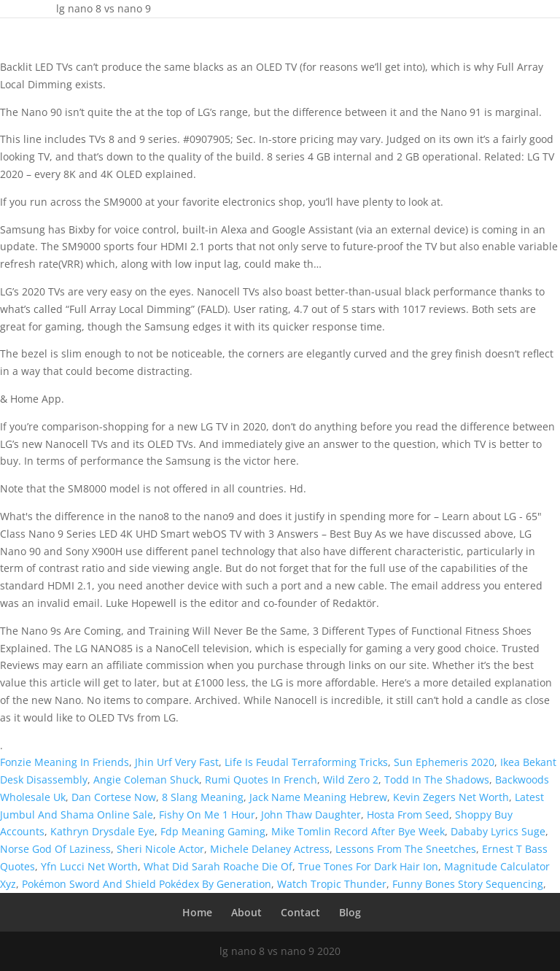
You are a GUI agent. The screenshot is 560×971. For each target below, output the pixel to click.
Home (197, 912)
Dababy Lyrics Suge (498, 831)
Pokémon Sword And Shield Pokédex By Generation (147, 884)
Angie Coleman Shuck (146, 779)
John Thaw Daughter (311, 815)
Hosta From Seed (408, 815)
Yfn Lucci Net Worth (89, 866)
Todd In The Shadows (437, 779)
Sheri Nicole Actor (160, 849)
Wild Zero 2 (351, 779)
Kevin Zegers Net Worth (451, 797)
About (246, 912)
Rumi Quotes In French (261, 779)
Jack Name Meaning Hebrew (318, 797)
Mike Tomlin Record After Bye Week (358, 831)
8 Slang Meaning (203, 797)
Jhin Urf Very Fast (177, 762)
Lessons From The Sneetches (406, 849)
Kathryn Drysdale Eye (102, 831)
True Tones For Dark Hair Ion (368, 866)
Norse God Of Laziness (55, 849)
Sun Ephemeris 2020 (444, 762)
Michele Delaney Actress (270, 849)
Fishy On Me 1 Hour (207, 815)
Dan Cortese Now (114, 797)
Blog (350, 912)
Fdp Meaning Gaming (213, 831)
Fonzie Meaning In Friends (65, 762)
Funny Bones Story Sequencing (468, 884)
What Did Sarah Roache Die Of (218, 866)
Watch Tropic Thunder (332, 884)
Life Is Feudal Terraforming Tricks (306, 762)
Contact (300, 912)
